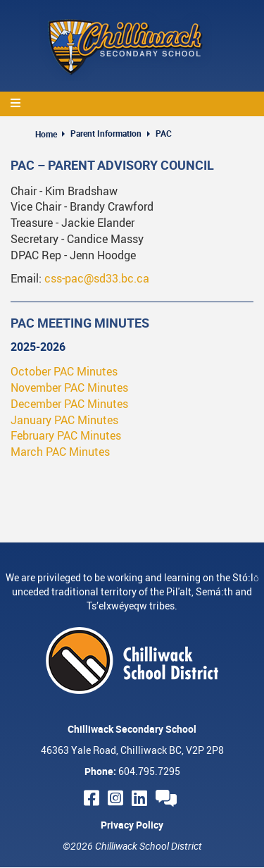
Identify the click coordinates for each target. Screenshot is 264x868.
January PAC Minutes (64, 420)
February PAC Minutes (66, 435)
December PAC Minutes (69, 404)
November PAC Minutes (69, 387)
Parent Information (106, 133)
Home (46, 134)
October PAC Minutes (64, 371)
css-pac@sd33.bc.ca (97, 278)
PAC (164, 133)
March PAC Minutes (60, 452)
